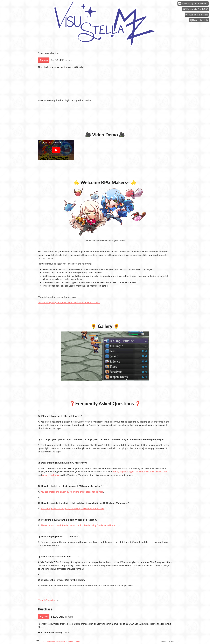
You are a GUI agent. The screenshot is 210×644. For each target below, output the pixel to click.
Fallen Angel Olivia (145, 471)
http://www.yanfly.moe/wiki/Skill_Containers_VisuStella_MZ (69, 302)
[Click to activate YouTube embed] (56, 150)
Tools (163, 641)
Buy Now (44, 60)
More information (48, 600)
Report (70, 641)
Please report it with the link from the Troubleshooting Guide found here (78, 525)
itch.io (43, 641)
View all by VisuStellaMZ (56, 641)
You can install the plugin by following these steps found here (72, 492)
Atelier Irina (161, 471)
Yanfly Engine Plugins (124, 471)
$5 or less (170, 641)
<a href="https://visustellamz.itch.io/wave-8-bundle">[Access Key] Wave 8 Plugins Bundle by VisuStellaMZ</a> (105, 83)
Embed (78, 641)
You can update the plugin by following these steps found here (72, 508)
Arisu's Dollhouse (51, 475)
